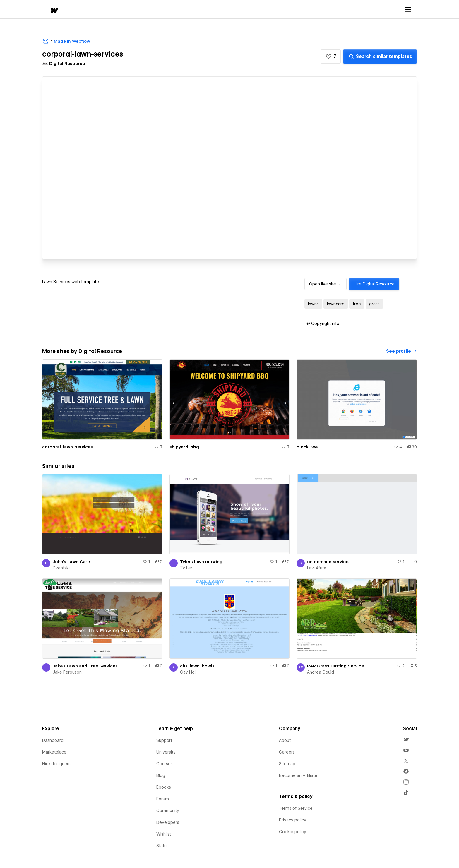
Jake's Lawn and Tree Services (85, 666)
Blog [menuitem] (161, 775)
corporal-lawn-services (67, 447)
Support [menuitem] (164, 740)
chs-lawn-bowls (197, 666)
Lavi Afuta (317, 568)
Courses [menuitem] (165, 764)
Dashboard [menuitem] (53, 740)
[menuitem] (406, 740)
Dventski (61, 568)
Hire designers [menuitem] (56, 764)
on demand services (329, 562)
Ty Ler (186, 568)
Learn (130, 10)
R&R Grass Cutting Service (335, 666)
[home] (49, 10)
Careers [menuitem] (287, 752)
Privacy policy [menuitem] (293, 820)
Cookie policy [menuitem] (293, 832)
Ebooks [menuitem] (164, 787)
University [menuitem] (166, 752)
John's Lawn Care (71, 562)
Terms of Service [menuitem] (296, 808)
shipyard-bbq (184, 447)
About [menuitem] (285, 740)
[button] (71, 9)
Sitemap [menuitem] (287, 764)
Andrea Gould (321, 672)
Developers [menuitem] (168, 822)
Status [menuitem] (162, 846)
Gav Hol (188, 672)
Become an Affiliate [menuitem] (298, 775)
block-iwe (307, 447)
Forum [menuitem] (163, 799)
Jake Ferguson (67, 672)
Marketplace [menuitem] (54, 752)
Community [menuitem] (168, 811)
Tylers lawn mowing (201, 562)
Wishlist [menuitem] (164, 834)
